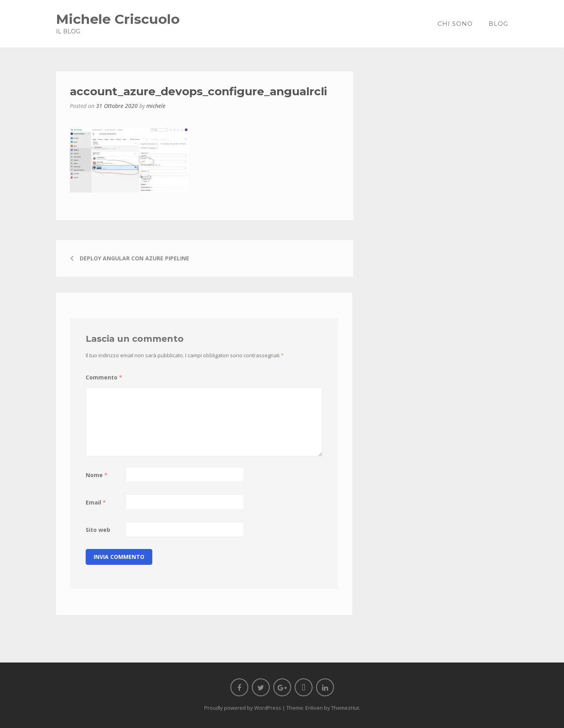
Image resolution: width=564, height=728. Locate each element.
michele (156, 106)
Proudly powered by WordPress (243, 708)
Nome (97, 475)
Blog (498, 24)
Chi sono (455, 24)
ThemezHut (345, 708)
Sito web (98, 530)
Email (96, 502)
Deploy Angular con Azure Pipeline (134, 258)
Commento (104, 377)
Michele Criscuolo (118, 19)
